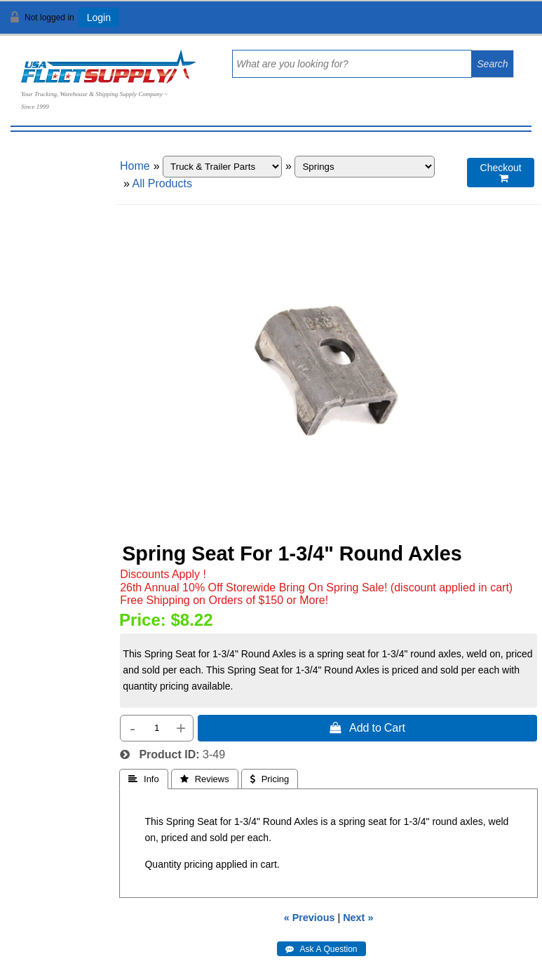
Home (135, 166)
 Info (144, 779)
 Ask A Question (321, 949)
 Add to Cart (367, 727)
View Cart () (488, 24)
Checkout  (501, 173)
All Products (162, 183)
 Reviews (205, 779)
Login (99, 18)
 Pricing (270, 779)
